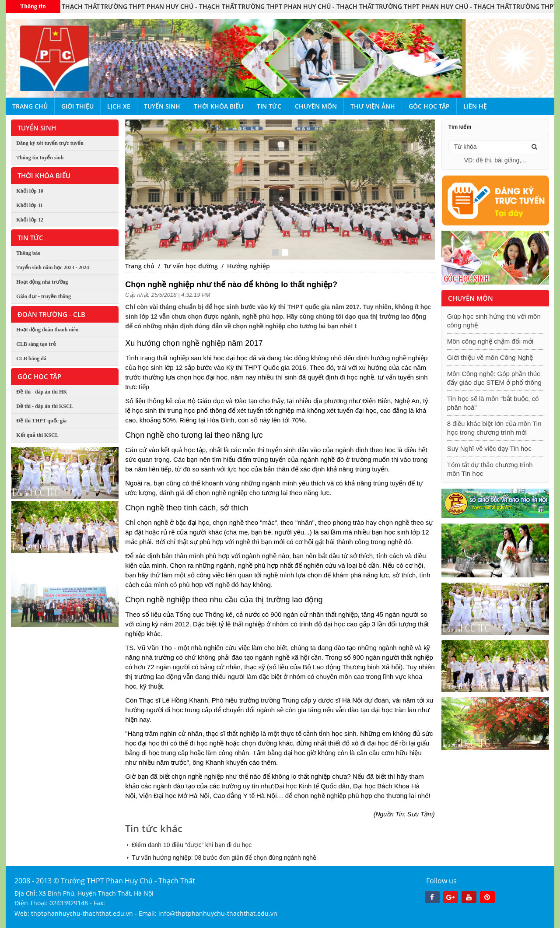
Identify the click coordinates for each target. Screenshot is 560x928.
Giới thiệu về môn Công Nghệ (490, 357)
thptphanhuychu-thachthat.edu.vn (82, 913)
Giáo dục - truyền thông (44, 296)
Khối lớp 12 (30, 220)
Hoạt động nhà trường (42, 282)
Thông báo (28, 253)
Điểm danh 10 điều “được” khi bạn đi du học (192, 845)
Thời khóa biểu (219, 106)
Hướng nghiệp (248, 266)
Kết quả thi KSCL (37, 435)
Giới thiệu (77, 106)
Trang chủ (30, 106)
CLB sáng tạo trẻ (36, 344)
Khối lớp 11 (30, 205)
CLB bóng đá (31, 359)
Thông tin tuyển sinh (40, 158)
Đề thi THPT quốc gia (41, 421)
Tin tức (269, 106)
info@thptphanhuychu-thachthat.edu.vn (218, 913)
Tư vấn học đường (191, 266)
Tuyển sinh (162, 106)
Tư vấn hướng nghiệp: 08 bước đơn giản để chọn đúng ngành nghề (224, 858)
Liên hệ (475, 106)
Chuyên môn (316, 106)
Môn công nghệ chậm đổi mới (490, 341)
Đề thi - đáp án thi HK (42, 392)
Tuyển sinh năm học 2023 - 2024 (52, 267)
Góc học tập (429, 106)
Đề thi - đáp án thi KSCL (45, 406)
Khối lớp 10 (30, 191)
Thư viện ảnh (373, 106)
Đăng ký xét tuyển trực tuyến (50, 143)
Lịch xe (119, 106)
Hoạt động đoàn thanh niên (47, 330)
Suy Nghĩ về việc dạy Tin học (489, 448)
